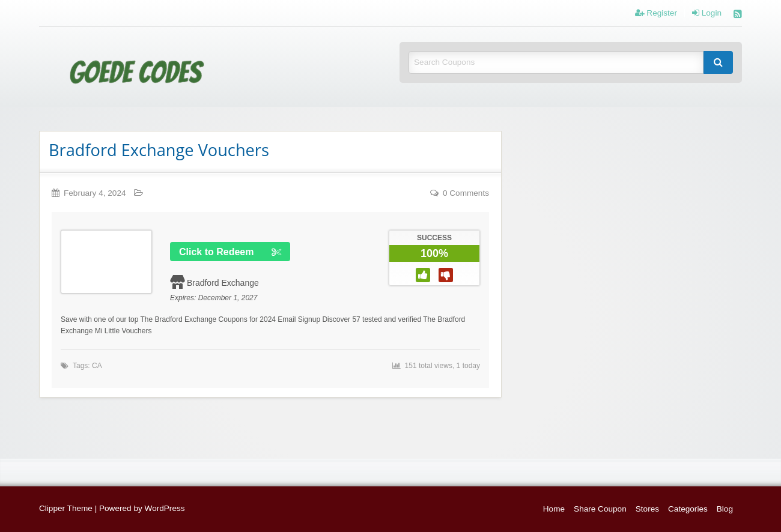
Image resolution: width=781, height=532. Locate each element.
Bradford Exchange (223, 283)
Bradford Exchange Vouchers (159, 150)
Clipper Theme (66, 508)
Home (554, 509)
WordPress (165, 508)
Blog (725, 509)
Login (707, 13)
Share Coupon (600, 509)
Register (656, 13)
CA (97, 366)
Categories (688, 509)
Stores (647, 509)
